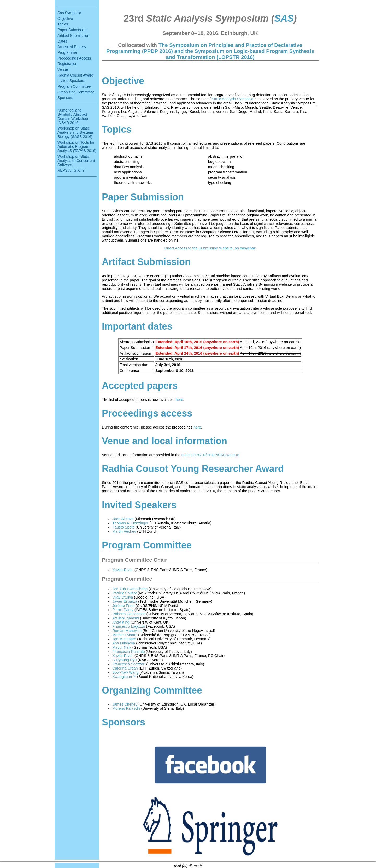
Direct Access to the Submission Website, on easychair (210, 248)
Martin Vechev (124, 531)
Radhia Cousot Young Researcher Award (193, 469)
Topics (63, 24)
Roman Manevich (127, 631)
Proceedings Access (74, 58)
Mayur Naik (122, 647)
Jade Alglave (123, 519)
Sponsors (65, 98)
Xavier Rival (122, 570)
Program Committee (74, 86)
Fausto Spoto (124, 527)
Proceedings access (147, 413)
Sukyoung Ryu (125, 660)
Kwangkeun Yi (124, 677)
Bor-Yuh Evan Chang (130, 589)
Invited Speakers (71, 81)
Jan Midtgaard (124, 639)
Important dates (137, 326)
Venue (63, 69)
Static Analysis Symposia (233, 99)
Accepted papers (140, 386)
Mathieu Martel (125, 635)
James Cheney (125, 704)
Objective (65, 19)
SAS (284, 18)
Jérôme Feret (124, 606)
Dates (62, 41)
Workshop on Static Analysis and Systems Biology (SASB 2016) (76, 132)
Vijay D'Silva (123, 597)
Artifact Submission (73, 36)
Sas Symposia (69, 13)
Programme (67, 52)
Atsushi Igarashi (126, 618)
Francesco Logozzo (129, 626)
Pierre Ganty (123, 610)
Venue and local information (164, 441)
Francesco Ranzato (129, 652)
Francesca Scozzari (129, 664)
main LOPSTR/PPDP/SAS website (210, 455)
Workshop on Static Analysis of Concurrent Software (76, 161)
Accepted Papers (72, 47)
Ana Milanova (124, 643)
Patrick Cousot (125, 593)
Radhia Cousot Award (75, 75)
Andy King (121, 622)
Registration (67, 64)
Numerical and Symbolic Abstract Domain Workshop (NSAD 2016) (73, 116)
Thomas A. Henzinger (130, 523)
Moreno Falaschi (126, 708)
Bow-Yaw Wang (125, 672)
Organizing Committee (76, 92)
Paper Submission (73, 30)
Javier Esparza (125, 601)
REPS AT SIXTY (71, 170)
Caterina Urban (125, 668)
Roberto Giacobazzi (129, 614)
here (179, 400)
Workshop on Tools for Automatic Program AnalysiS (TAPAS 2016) (77, 146)
